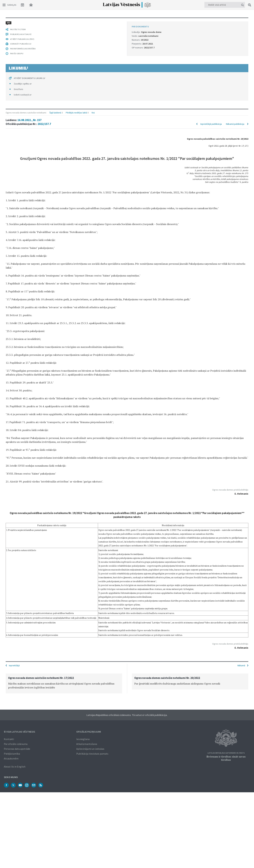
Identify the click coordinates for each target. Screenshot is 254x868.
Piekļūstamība (12, 753)
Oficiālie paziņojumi (89, 731)
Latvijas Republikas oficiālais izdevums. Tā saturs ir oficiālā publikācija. (127, 715)
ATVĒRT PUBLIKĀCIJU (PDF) (22, 590)
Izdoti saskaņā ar (23, 645)
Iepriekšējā (14, 665)
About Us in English (15, 766)
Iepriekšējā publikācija (211, 33)
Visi (93, 21)
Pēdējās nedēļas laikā (76, 21)
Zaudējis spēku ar (23, 634)
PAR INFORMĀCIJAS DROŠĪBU (23, 599)
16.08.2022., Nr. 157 (29, 29)
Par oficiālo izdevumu (16, 744)
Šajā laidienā (55, 21)
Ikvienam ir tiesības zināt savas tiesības (226, 758)
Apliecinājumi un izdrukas (90, 748)
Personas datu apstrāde (17, 748)
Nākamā (241, 665)
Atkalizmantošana (87, 744)
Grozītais (18, 640)
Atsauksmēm (11, 758)
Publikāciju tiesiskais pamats (92, 753)
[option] (64, 683)
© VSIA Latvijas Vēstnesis (20, 731)
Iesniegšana (83, 739)
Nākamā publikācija (235, 33)
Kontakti (9, 739)
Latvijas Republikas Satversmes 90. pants (226, 753)
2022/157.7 (44, 33)
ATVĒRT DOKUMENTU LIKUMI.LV (29, 629)
